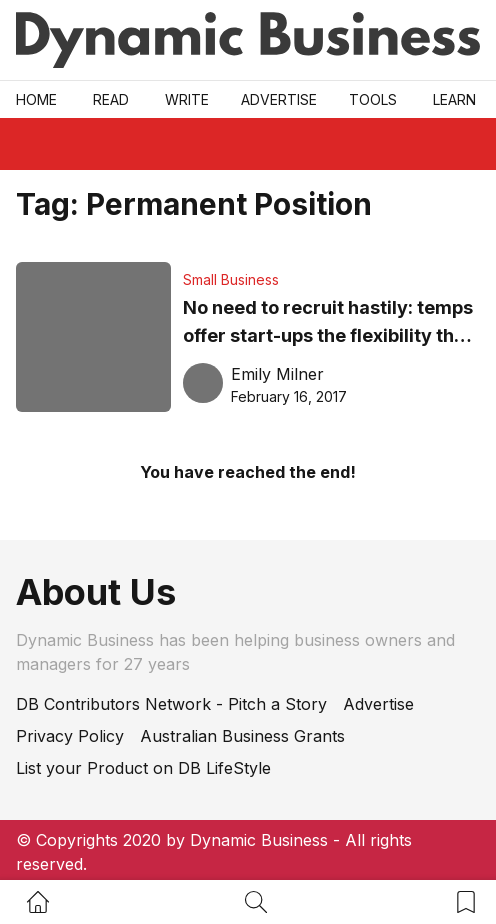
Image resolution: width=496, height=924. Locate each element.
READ (111, 99)
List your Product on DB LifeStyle (143, 768)
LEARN (454, 99)
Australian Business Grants (242, 736)
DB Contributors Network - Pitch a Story (171, 704)
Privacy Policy (70, 736)
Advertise (279, 99)
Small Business (231, 279)
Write (187, 99)
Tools (373, 99)
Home (36, 99)
